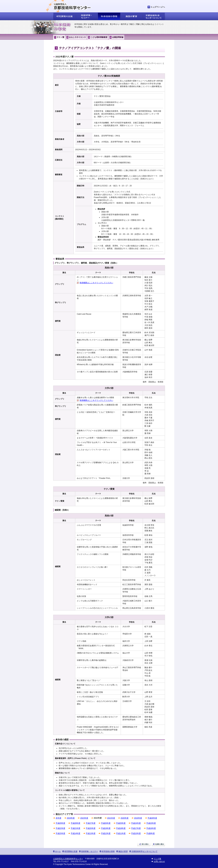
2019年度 (138, 818)
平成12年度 (106, 833)
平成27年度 (91, 823)
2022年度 (98, 818)
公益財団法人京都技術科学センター (68, 859)
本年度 (58, 818)
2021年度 (111, 818)
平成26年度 (106, 823)
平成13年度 (91, 833)
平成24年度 (136, 823)
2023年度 (84, 818)
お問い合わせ (159, 861)
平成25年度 (121, 823)
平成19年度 (106, 828)
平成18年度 (121, 828)
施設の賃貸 (123, 851)
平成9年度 (151, 833)
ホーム (58, 851)
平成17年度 (136, 828)
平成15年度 (60, 833)
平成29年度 (60, 823)
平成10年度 (136, 833)
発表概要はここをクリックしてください (96, 283)
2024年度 (71, 818)
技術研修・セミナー (90, 851)
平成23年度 (151, 823)
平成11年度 (121, 833)
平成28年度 (75, 823)
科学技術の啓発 (108, 851)
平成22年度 (60, 828)
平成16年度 (151, 828)
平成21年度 (75, 828)
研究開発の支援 (71, 851)
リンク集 (157, 859)
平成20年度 (91, 828)
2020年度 (125, 818)
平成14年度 (75, 833)
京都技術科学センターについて (144, 851)
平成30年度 (152, 818)
